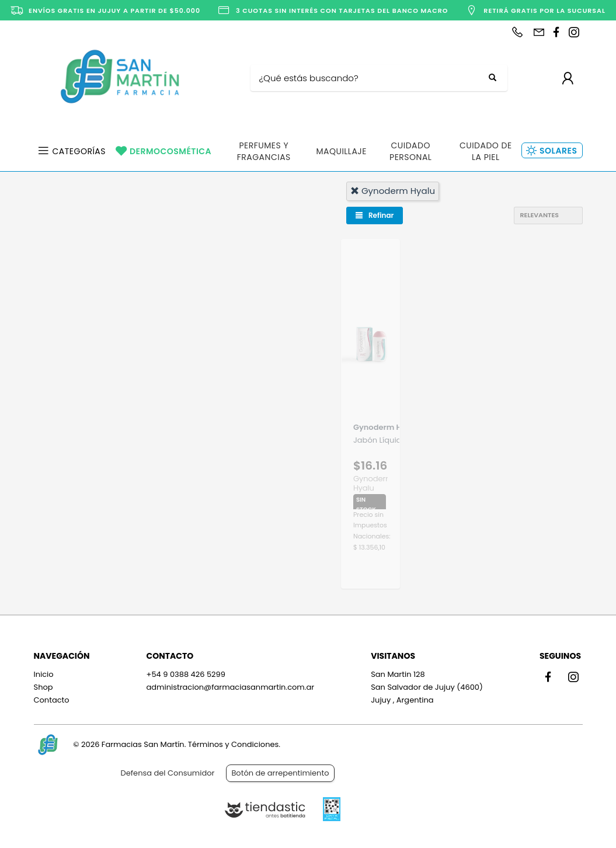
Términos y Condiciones (233, 744)
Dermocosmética (170, 151)
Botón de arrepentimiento (280, 773)
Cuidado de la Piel (486, 151)
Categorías (79, 151)
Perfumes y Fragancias (264, 151)
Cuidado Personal (410, 151)
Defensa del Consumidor (168, 773)
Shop (43, 687)
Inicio (44, 674)
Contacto (52, 700)
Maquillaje (341, 151)
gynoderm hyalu (393, 191)
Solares (558, 151)
